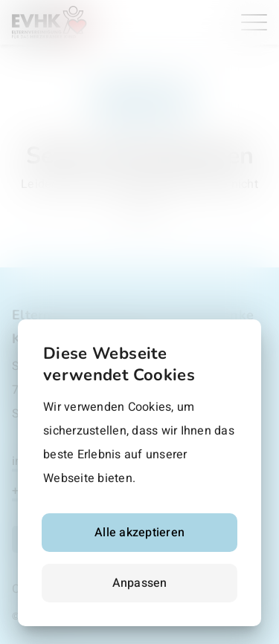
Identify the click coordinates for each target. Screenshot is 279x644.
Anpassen (140, 583)
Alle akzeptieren (139, 533)
